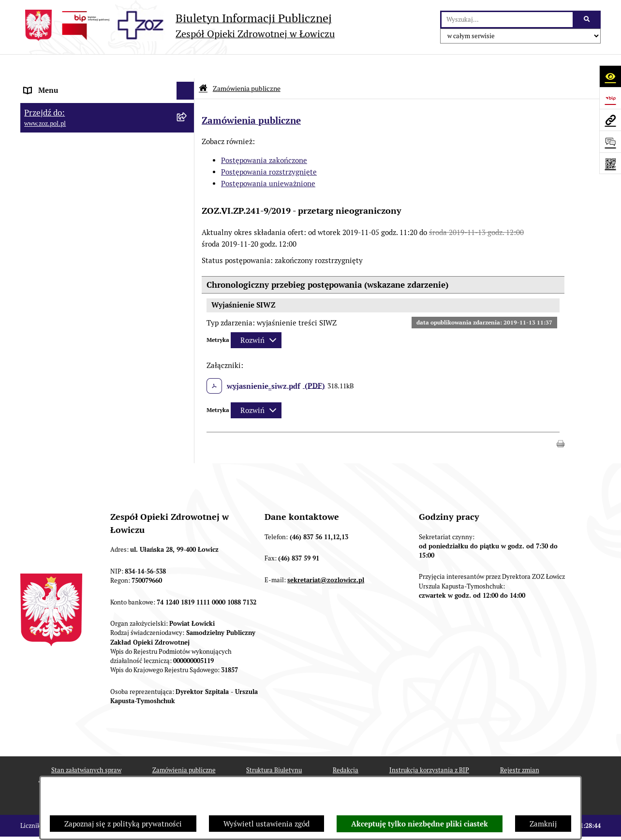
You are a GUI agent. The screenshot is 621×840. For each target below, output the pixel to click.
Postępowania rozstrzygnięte (269, 148)
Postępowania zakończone (264, 136)
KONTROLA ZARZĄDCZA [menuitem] (66, 211)
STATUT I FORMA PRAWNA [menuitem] (69, 102)
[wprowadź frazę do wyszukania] (507, 20)
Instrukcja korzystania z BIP (429, 746)
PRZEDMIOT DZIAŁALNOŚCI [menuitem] (72, 157)
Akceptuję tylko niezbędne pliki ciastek (420, 824)
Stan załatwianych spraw (86, 746)
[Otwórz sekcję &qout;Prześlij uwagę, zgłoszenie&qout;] (610, 141)
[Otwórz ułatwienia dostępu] (610, 76)
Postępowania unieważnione (268, 159)
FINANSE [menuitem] (39, 229)
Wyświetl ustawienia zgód (266, 824)
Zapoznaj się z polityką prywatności (123, 824)
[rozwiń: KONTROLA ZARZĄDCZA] (187, 212)
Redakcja (346, 746)
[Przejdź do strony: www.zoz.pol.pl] (610, 120)
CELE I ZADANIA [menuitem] (52, 175)
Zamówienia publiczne (247, 64)
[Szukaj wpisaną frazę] (587, 20)
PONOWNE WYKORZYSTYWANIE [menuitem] (80, 247)
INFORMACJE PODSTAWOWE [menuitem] (72, 84)
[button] (561, 419)
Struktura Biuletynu (274, 746)
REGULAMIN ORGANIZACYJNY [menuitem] (75, 121)
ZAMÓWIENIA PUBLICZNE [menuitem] (68, 273)
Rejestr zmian (520, 746)
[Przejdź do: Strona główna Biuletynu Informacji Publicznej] (203, 64)
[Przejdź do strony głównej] (177, 25)
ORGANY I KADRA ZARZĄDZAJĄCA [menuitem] (83, 139)
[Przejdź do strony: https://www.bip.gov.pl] (610, 98)
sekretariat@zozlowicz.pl (326, 556)
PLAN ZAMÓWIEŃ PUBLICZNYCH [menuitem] (80, 291)
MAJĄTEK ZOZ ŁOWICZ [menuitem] (63, 193)
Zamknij (543, 824)
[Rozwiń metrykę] (256, 317)
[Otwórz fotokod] (610, 163)
